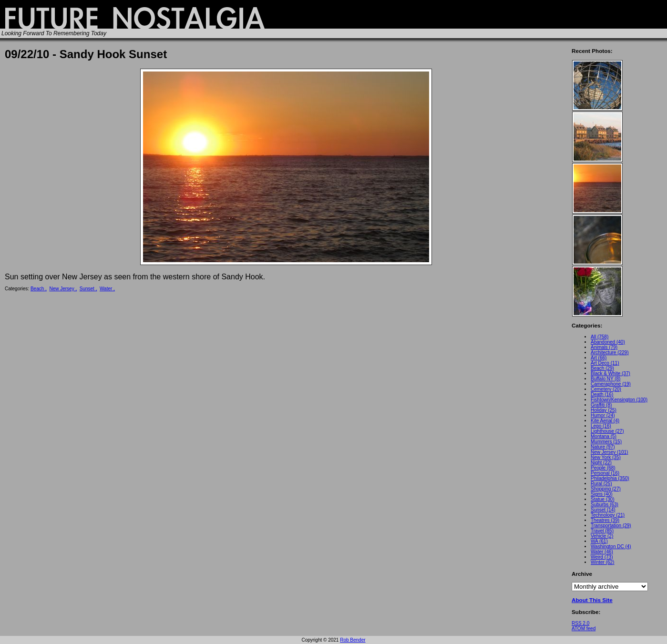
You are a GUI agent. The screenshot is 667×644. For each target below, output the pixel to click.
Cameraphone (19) (611, 384)
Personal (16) (605, 473)
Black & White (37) (611, 373)
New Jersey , (63, 289)
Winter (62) (602, 562)
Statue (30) (602, 499)
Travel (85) (602, 531)
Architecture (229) (610, 353)
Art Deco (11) (605, 363)
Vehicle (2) (602, 536)
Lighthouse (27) (607, 431)
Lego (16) (601, 426)
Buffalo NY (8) (605, 379)
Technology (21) (608, 515)
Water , (107, 289)
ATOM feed (584, 629)
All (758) (600, 337)
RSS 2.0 (580, 623)
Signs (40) (602, 494)
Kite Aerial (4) (605, 421)
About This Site (592, 600)
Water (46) (602, 552)
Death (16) (602, 394)
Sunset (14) (603, 510)
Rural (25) (601, 484)
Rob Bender (353, 640)
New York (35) (606, 457)
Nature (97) (603, 447)
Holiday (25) (604, 410)
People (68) (603, 468)
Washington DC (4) (611, 547)
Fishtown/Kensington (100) (619, 400)
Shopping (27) (606, 489)
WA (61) (599, 541)
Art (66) (599, 358)
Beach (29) (602, 368)
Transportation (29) (611, 526)
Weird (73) (602, 557)
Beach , (39, 289)
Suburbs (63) (605, 505)
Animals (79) (604, 347)
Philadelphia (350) (610, 478)
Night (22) (601, 463)
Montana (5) (604, 436)
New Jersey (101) (609, 452)
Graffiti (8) (601, 405)
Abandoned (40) (608, 342)
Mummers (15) (606, 442)
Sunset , (88, 289)
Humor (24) (603, 415)
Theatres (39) (605, 520)
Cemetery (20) (606, 389)
